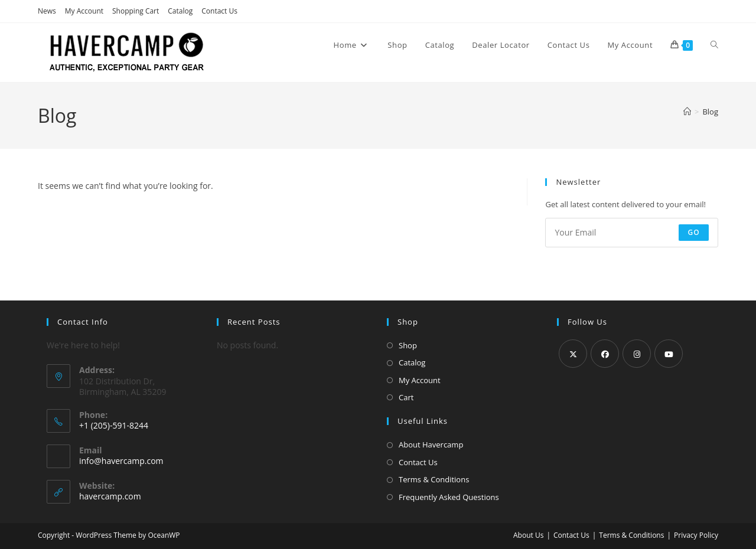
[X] (573, 354)
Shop (408, 345)
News (47, 11)
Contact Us (219, 11)
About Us (528, 535)
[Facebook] (605, 354)
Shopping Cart (136, 11)
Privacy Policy (696, 535)
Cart (406, 397)
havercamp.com (110, 496)
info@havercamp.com (121, 461)
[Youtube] (669, 354)
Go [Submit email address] (694, 232)
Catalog (180, 11)
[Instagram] (637, 354)
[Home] (687, 112)
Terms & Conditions (434, 479)
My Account (84, 11)
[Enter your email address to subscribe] (632, 233)
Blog (710, 112)
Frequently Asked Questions (449, 497)
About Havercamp (431, 445)
